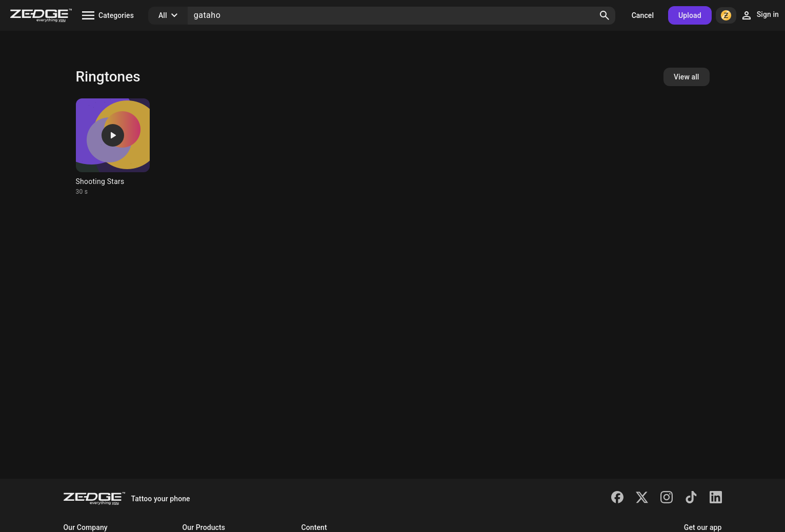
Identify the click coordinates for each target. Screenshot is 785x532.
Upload (690, 15)
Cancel (643, 15)
